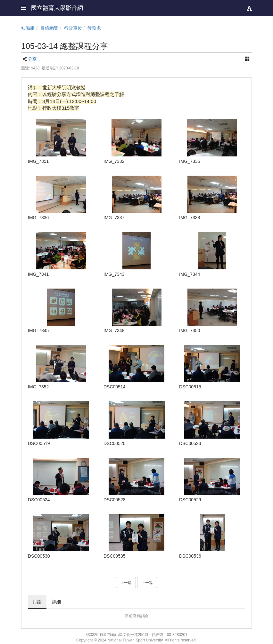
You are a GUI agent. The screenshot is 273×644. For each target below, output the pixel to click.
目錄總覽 (49, 28)
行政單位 (73, 28)
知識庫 (28, 28)
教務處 (94, 28)
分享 (32, 59)
